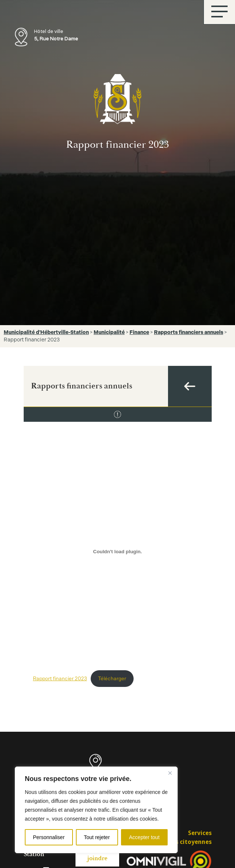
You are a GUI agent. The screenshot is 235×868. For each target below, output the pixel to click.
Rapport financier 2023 (60, 678)
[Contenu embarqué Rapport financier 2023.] (117, 551)
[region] (96, 810)
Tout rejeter (97, 837)
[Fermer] (170, 773)
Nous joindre (97, 855)
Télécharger (112, 678)
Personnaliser (49, 837)
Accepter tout (145, 837)
